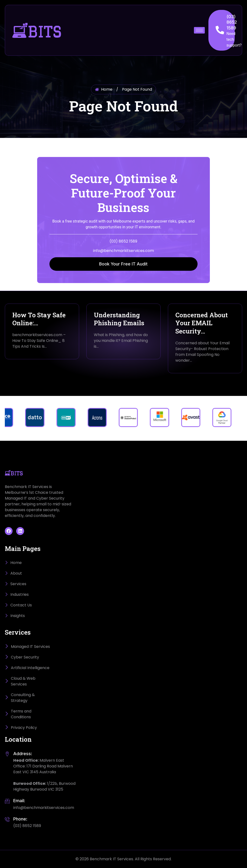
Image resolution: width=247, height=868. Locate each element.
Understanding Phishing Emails (119, 319)
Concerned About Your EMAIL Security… (202, 323)
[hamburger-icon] (199, 30)
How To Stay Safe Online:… (39, 319)
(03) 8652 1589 (232, 22)
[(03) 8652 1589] (220, 30)
